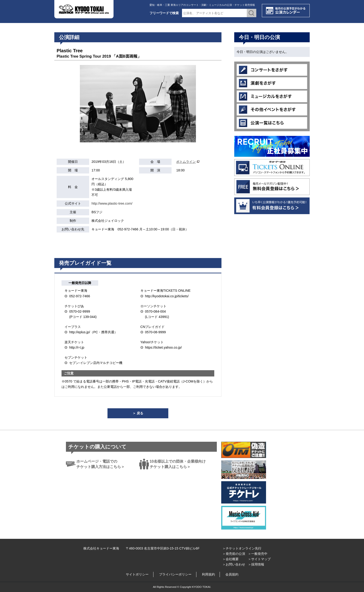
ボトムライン (186, 162)
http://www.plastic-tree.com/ (112, 203)
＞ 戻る (138, 413)
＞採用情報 (256, 564)
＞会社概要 (231, 559)
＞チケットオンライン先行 (242, 548)
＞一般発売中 (258, 554)
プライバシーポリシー (175, 574)
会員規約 (232, 574)
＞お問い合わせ (234, 564)
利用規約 (208, 574)
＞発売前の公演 (234, 554)
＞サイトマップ (259, 559)
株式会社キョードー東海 (101, 548)
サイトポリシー (137, 574)
